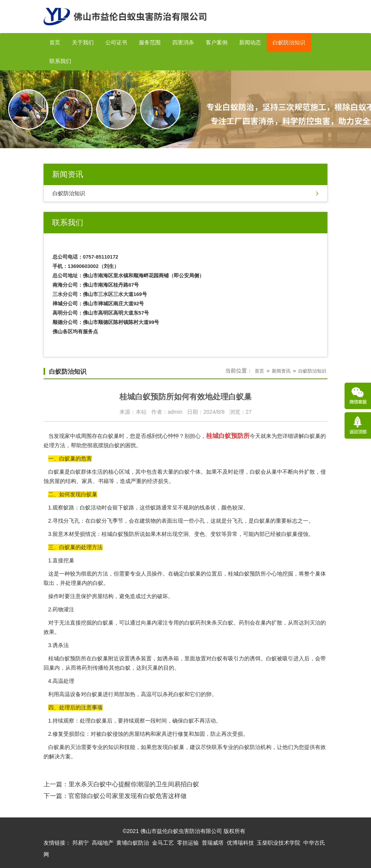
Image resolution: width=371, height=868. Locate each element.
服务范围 (150, 42)
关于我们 (83, 42)
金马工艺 (163, 843)
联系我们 (60, 61)
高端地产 (103, 843)
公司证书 (116, 42)
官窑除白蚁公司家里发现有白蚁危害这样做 (128, 796)
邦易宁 (80, 843)
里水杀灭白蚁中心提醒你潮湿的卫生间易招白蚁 (134, 784)
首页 (55, 42)
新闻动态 (250, 42)
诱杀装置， (143, 658)
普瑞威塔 (213, 843)
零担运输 (188, 843)
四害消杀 (183, 42)
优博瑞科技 (240, 843)
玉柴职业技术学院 (278, 843)
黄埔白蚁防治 (133, 843)
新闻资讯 (281, 371)
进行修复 (178, 734)
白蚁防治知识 (289, 42)
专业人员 (141, 574)
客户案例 (217, 42)
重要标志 (287, 521)
